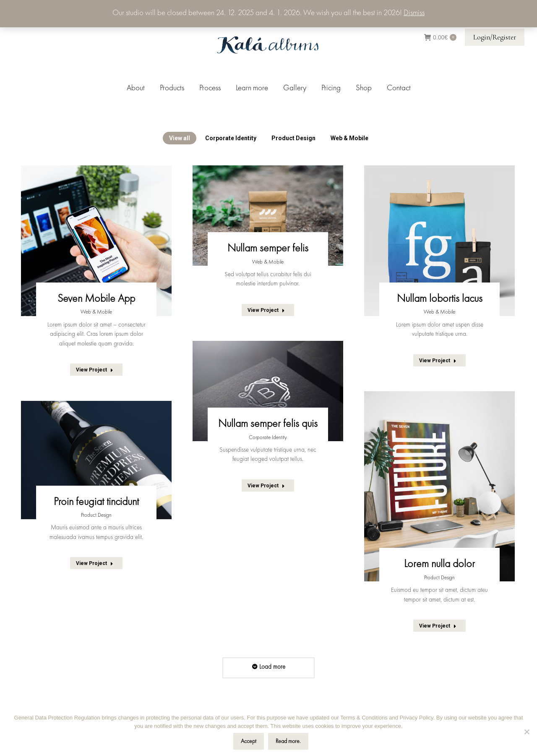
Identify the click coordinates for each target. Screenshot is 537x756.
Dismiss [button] (414, 13)
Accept (249, 741)
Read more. (288, 741)
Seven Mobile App (96, 299)
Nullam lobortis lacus (440, 299)
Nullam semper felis (268, 249)
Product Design (293, 138)
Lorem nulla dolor (439, 564)
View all (180, 138)
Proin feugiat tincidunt (96, 502)
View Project (95, 370)
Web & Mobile (349, 138)
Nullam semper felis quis (268, 424)
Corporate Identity (231, 138)
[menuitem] (136, 88)
